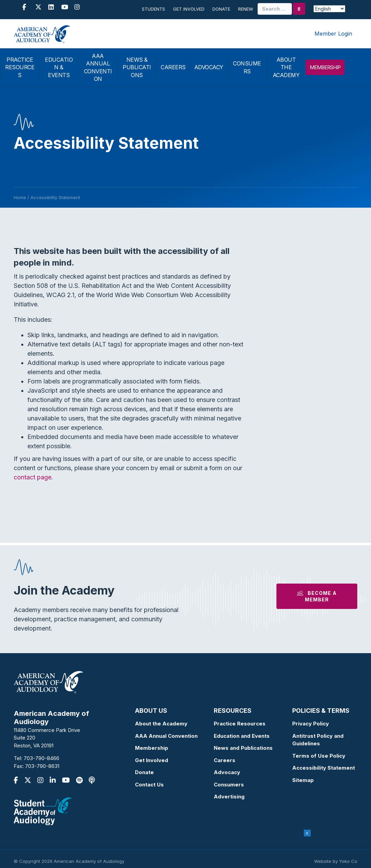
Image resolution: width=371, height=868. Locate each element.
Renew (246, 9)
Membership (152, 748)
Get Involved (189, 9)
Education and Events (242, 736)
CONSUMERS (247, 67)
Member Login (333, 34)
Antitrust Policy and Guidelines (318, 740)
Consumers (229, 785)
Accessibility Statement (324, 768)
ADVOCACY (209, 67)
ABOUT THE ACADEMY (286, 67)
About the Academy (161, 724)
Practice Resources (240, 724)
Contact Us (149, 785)
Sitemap (303, 780)
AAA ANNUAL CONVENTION (98, 67)
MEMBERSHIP (325, 67)
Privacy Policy (311, 724)
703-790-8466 (41, 758)
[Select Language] (330, 9)
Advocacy (227, 772)
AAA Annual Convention (166, 736)
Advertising (229, 797)
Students (153, 9)
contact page (33, 477)
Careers (225, 760)
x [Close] (307, 833)
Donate (221, 9)
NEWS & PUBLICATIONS (137, 67)
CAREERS (173, 67)
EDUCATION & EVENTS (59, 67)
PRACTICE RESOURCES (20, 67)
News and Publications (243, 748)
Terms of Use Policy (319, 756)
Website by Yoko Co (336, 861)
